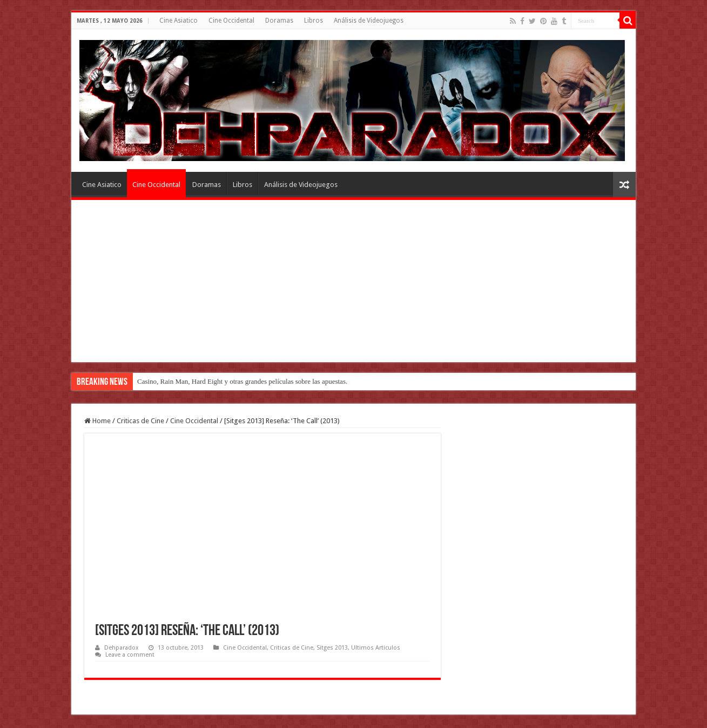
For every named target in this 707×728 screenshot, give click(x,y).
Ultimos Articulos (376, 648)
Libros (314, 21)
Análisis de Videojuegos (369, 21)
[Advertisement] (354, 281)
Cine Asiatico (179, 21)
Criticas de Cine (140, 421)
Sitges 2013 (332, 648)
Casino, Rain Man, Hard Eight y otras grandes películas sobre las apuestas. (242, 381)
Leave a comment (130, 655)
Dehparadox (122, 648)
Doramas (279, 21)
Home (97, 421)
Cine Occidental (231, 21)
